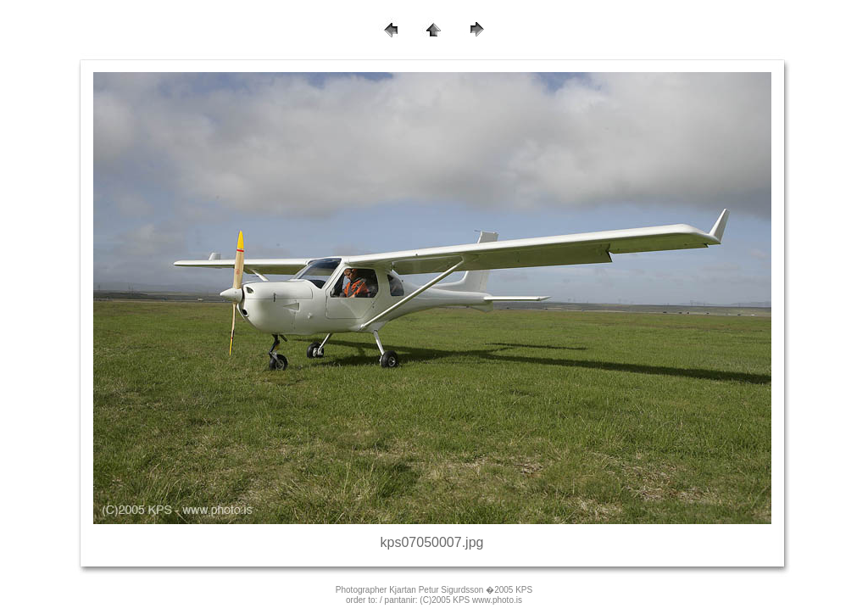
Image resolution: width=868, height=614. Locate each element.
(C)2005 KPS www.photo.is (471, 600)
